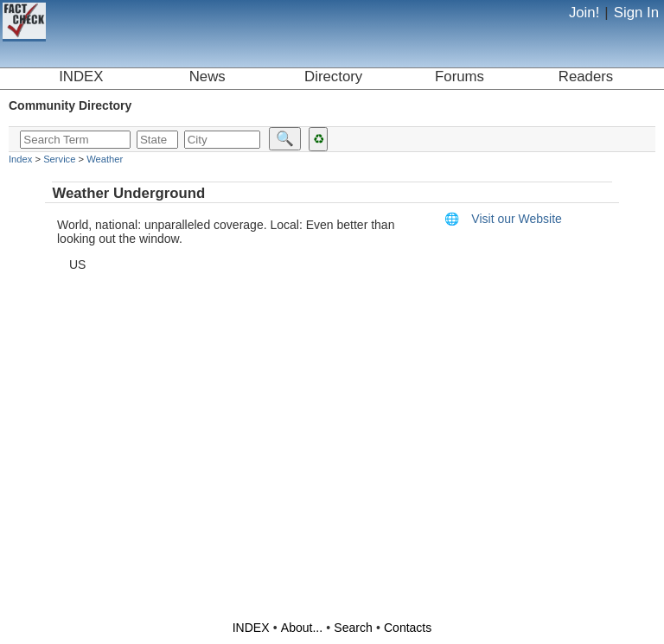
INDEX (81, 77)
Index (20, 159)
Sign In (636, 13)
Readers (586, 77)
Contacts (408, 628)
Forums (460, 77)
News (207, 77)
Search (353, 628)
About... (302, 628)
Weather (105, 159)
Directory (333, 77)
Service (59, 159)
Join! (584, 13)
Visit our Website (503, 219)
